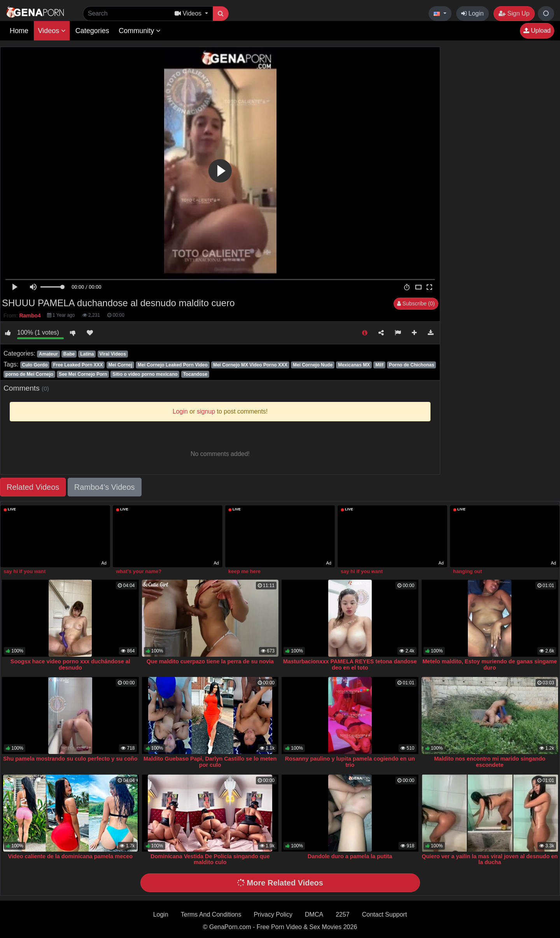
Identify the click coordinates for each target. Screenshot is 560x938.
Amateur (48, 354)
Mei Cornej (120, 365)
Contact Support (385, 914)
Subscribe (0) (416, 303)
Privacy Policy (273, 914)
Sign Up (514, 13)
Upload (537, 31)
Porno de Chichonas (412, 365)
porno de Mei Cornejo (29, 374)
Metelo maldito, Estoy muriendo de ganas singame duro (490, 664)
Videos (52, 31)
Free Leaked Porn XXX (78, 365)
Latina (87, 354)
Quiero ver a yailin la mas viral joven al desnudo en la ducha (490, 859)
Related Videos (33, 487)
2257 (343, 914)
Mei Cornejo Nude (313, 365)
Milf (379, 365)
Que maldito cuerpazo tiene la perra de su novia (210, 661)
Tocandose (195, 374)
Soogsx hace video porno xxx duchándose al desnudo (70, 664)
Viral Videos (113, 354)
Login (472, 13)
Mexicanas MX (354, 365)
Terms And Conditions (211, 914)
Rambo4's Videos (105, 487)
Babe (69, 354)
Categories (92, 31)
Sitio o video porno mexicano (145, 374)
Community (140, 31)
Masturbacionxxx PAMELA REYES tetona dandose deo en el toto (350, 664)
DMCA (314, 914)
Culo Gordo (35, 365)
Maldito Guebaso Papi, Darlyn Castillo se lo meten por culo (210, 762)
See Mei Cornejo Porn (83, 374)
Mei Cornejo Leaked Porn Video (173, 365)
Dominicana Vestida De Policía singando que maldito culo (210, 859)
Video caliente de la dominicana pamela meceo (70, 856)
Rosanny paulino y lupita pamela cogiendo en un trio (350, 762)
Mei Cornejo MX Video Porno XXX (250, 365)
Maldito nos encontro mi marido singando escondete (490, 762)
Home (19, 31)
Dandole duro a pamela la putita (350, 856)
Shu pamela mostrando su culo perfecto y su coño (70, 759)
